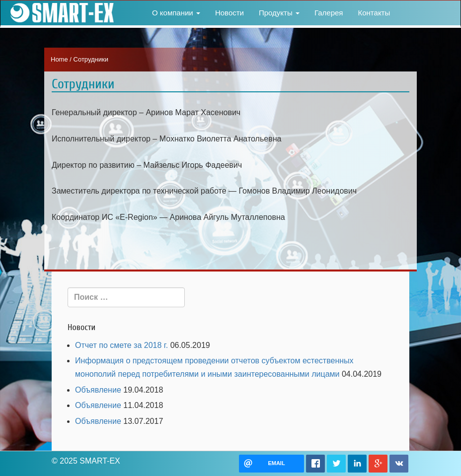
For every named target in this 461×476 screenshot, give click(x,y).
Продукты (279, 13)
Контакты (374, 13)
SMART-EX (60, 13)
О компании (176, 13)
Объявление (98, 390)
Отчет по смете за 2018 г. (121, 345)
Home (59, 59)
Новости (230, 13)
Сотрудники (83, 84)
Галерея (329, 13)
